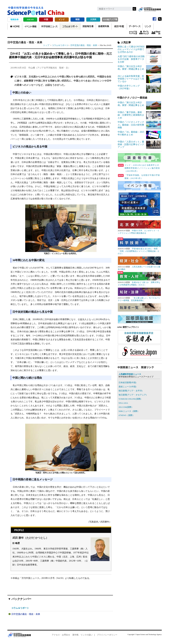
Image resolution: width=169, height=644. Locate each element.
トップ (46, 45)
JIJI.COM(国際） (126, 407)
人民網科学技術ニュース (130, 374)
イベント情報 (31, 26)
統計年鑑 (119, 26)
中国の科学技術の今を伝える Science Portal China (36, 11)
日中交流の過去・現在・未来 (84, 45)
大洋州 (93, 19)
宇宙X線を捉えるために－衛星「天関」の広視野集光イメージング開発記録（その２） (139, 251)
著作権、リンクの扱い (83, 635)
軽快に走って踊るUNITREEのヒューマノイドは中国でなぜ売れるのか (131, 49)
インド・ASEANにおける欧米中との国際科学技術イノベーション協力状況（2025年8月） (139, 168)
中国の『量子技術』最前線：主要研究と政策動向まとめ (131, 115)
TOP (15, 26)
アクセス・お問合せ (61, 635)
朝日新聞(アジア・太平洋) (131, 391)
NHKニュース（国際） (129, 411)
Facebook (155, 19)
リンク (148, 26)
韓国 (77, 19)
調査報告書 (88, 26)
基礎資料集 (104, 26)
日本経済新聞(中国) (127, 383)
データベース (135, 26)
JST (19, 635)
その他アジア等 (110, 19)
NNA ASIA (123, 403)
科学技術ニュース (49, 26)
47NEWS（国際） (127, 415)
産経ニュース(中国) (127, 387)
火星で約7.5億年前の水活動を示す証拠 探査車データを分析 (131, 59)
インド (62, 19)
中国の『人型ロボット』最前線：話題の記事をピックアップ (131, 144)
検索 (134, 9)
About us (156, 33)
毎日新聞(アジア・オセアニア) (133, 395)
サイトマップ (144, 33)
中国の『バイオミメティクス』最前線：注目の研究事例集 (131, 125)
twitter (160, 19)
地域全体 (14, 19)
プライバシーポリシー (107, 635)
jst (150, 9)
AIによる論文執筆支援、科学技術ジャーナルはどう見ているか (131, 79)
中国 (46, 19)
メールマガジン (133, 33)
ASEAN (30, 19)
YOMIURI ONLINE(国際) (130, 399)
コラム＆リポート (70, 26)
